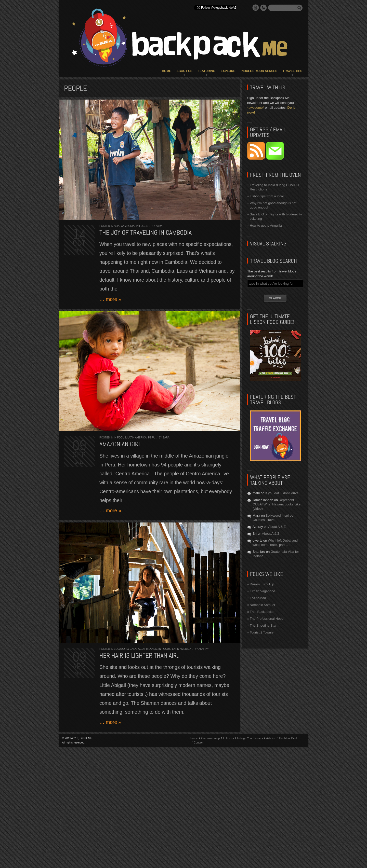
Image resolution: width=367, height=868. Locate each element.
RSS (264, 8)
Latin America (137, 438)
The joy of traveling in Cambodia (146, 233)
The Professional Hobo (267, 619)
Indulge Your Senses (259, 71)
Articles (271, 738)
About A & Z (277, 527)
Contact (199, 742)
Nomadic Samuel (262, 605)
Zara (159, 226)
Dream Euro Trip (262, 584)
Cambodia (128, 226)
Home (166, 71)
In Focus (142, 226)
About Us (184, 71)
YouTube (256, 8)
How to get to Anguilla (266, 225)
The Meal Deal (288, 738)
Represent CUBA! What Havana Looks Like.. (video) (277, 504)
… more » (110, 299)
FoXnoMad (258, 598)
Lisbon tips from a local (267, 196)
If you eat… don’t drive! (282, 493)
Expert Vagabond (263, 591)
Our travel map (210, 738)
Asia (117, 226)
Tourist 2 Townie (262, 632)
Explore (228, 71)
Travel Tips (292, 71)
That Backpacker (262, 612)
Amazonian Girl (120, 444)
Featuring (207, 71)
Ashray (204, 649)
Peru (152, 438)
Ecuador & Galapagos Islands (135, 649)
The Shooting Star (263, 625)
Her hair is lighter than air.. (140, 656)
